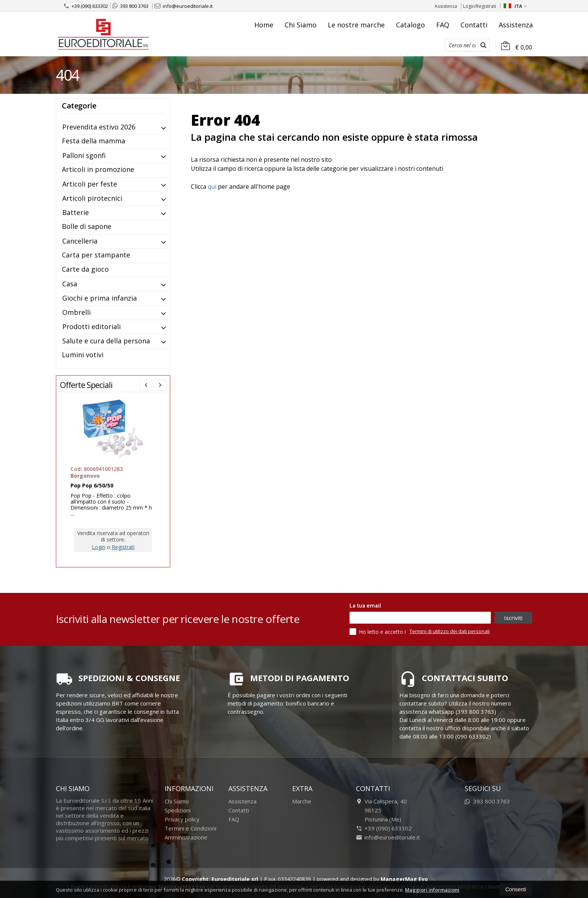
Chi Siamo (301, 25)
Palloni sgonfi (84, 155)
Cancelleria (80, 241)
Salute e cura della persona (106, 341)
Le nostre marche (356, 25)
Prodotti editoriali (91, 326)
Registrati (123, 547)
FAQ (443, 25)
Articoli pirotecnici (92, 198)
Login (99, 547)
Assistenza (446, 6)
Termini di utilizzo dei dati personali (450, 631)
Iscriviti (513, 618)
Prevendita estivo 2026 (99, 127)
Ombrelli (76, 312)
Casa (70, 284)
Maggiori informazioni (432, 890)
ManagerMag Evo (404, 879)
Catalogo (410, 25)
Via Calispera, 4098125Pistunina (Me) (381, 810)
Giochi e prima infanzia (100, 298)
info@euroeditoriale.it (184, 6)
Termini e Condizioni (190, 828)
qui (212, 187)
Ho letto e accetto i (378, 632)
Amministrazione (186, 837)
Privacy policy (182, 819)
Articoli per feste (90, 184)
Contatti (474, 25)
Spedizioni (178, 810)
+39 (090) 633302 (86, 6)
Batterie (76, 212)
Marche (302, 801)
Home (264, 25)
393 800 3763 (130, 6)
